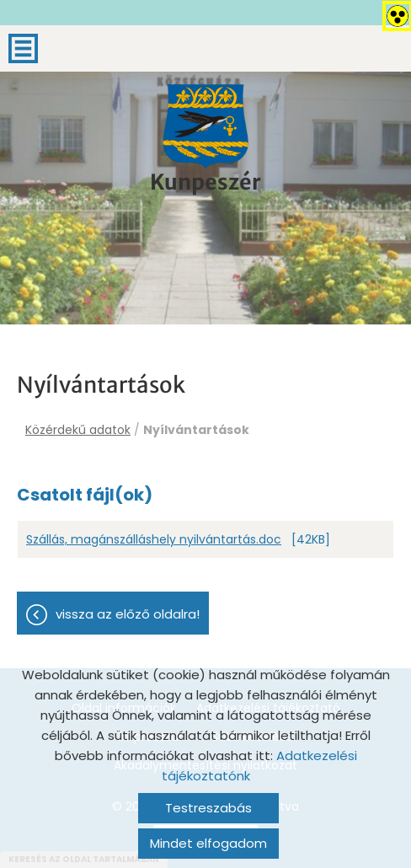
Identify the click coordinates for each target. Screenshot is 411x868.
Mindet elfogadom (208, 843)
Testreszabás (208, 808)
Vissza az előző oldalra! (128, 614)
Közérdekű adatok (78, 430)
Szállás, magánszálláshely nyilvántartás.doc (154, 539)
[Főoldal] (205, 126)
